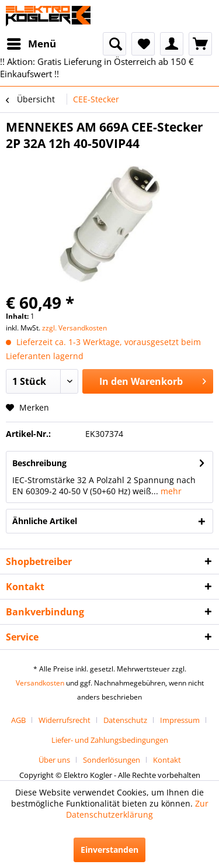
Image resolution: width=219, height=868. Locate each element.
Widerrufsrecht (65, 720)
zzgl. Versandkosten (74, 328)
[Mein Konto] (172, 44)
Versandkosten (40, 683)
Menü (32, 42)
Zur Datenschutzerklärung (137, 809)
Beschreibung (39, 463)
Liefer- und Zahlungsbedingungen (110, 740)
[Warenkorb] (200, 44)
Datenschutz (125, 720)
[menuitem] (31, 44)
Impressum (180, 720)
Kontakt (167, 760)
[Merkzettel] (143, 44)
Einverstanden (109, 850)
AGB (18, 720)
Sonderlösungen (112, 760)
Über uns (54, 760)
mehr (170, 491)
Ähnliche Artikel (45, 521)
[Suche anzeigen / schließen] (114, 44)
